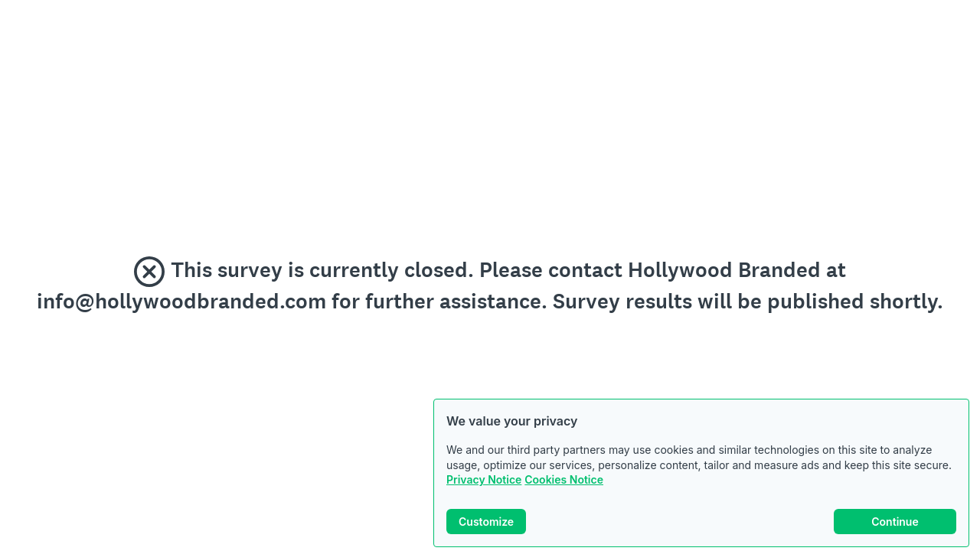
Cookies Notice (564, 479)
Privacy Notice (484, 479)
